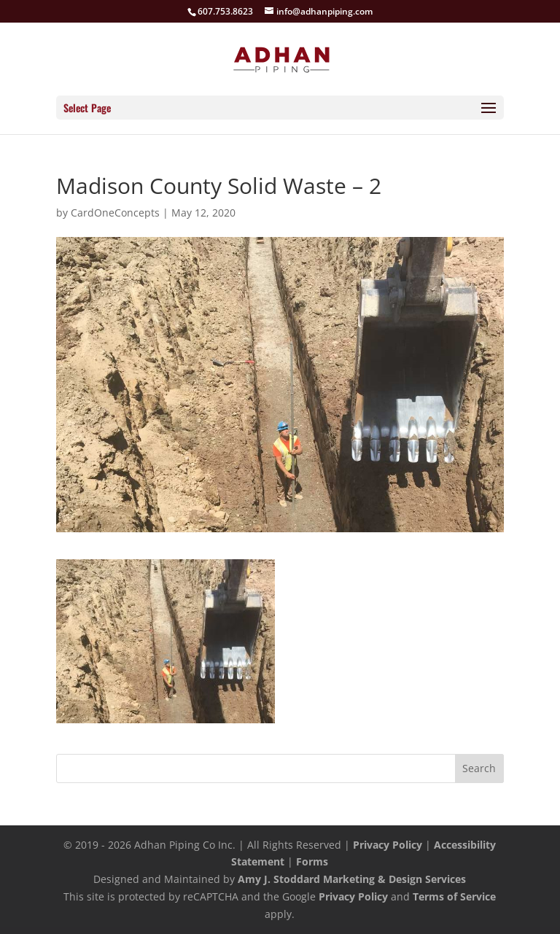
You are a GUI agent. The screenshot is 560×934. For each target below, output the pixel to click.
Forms (312, 861)
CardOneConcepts (115, 213)
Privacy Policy (388, 845)
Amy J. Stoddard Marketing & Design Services (352, 879)
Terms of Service (454, 896)
